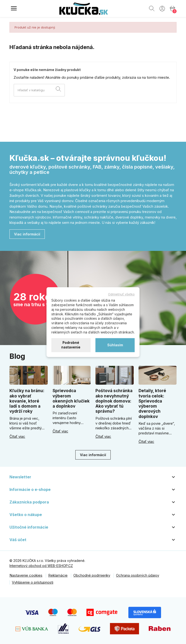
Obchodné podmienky (92, 575)
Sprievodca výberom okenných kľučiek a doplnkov (71, 398)
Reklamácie (58, 575)
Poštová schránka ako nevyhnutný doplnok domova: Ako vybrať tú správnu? (114, 401)
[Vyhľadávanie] (39, 90)
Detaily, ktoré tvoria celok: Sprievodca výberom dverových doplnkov (152, 403)
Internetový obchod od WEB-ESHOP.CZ (41, 566)
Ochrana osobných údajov (138, 575)
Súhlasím (115, 345)
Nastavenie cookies (26, 575)
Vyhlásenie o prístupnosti (33, 582)
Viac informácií (27, 234)
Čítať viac (17, 437)
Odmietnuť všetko (121, 294)
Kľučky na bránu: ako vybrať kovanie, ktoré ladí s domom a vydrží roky (27, 401)
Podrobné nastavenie (71, 345)
